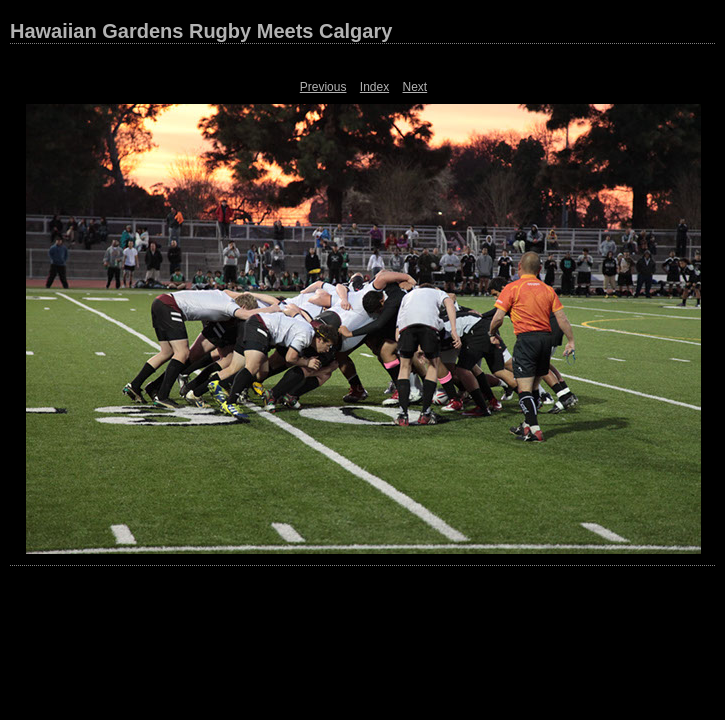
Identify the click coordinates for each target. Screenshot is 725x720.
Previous (323, 87)
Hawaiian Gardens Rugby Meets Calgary (201, 31)
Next (415, 87)
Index (374, 87)
